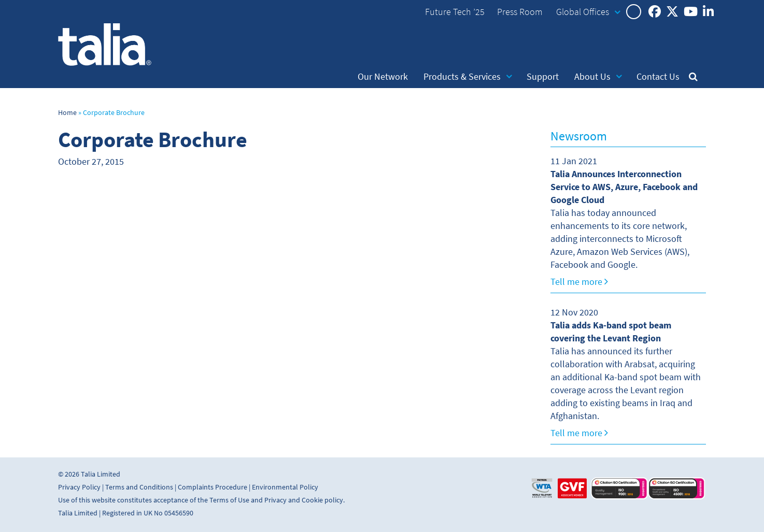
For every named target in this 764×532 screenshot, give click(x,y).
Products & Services (468, 77)
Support (543, 77)
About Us (598, 77)
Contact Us (658, 77)
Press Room (520, 12)
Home (67, 113)
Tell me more (579, 282)
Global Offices (588, 12)
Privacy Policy (79, 487)
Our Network (383, 77)
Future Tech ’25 (455, 12)
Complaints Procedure (213, 487)
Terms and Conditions (139, 487)
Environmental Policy (285, 487)
